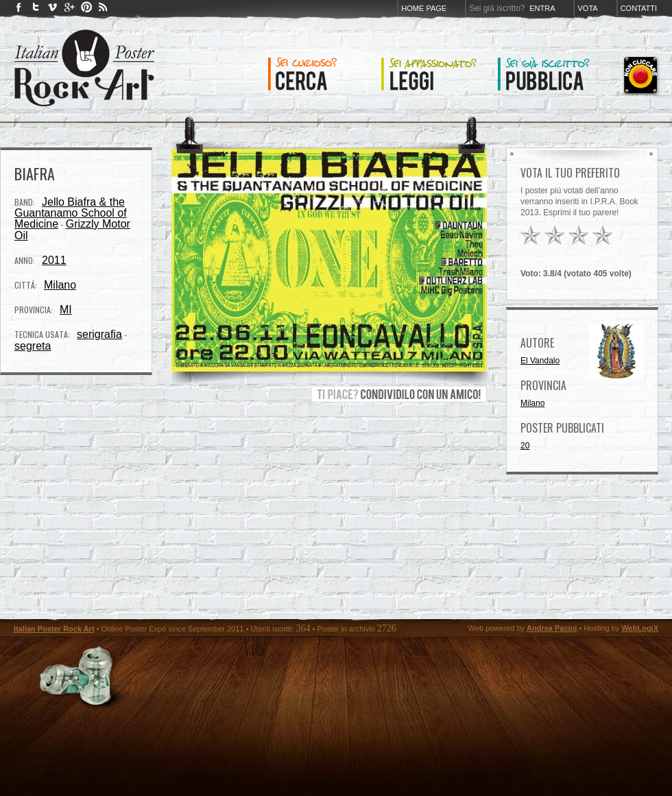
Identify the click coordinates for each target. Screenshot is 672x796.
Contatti (639, 8)
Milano (60, 285)
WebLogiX (640, 628)
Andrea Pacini (552, 628)
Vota (587, 8)
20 (525, 446)
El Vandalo (540, 361)
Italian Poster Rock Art (54, 629)
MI (66, 310)
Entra (542, 8)
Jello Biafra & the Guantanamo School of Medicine (71, 213)
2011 (54, 260)
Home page (424, 8)
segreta (33, 346)
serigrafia (99, 334)
